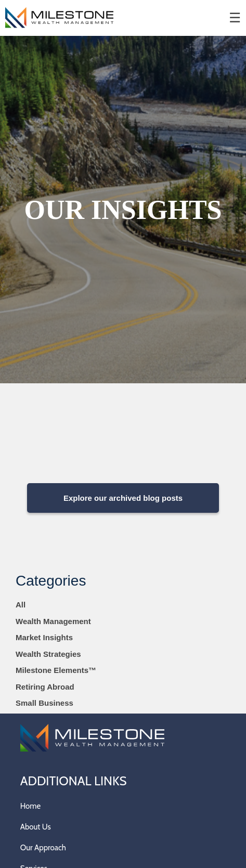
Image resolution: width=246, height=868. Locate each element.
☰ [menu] (235, 18)
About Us (36, 827)
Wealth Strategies (48, 654)
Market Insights (44, 637)
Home (30, 806)
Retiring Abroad (45, 687)
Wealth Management (53, 621)
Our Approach (43, 848)
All (21, 605)
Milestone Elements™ (56, 670)
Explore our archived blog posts (123, 498)
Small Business (44, 703)
